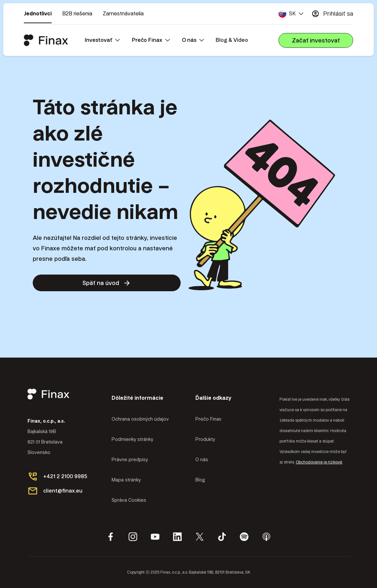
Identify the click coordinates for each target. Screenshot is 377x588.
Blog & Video (232, 40)
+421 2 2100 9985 (65, 476)
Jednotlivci (38, 14)
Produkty (205, 439)
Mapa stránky (126, 480)
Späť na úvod (107, 283)
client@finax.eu (63, 491)
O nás (202, 460)
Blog (200, 480)
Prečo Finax (208, 419)
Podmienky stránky (132, 439)
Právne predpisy (130, 460)
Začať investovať (316, 40)
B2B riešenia (77, 14)
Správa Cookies (129, 500)
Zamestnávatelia (123, 14)
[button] (291, 14)
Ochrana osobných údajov (140, 419)
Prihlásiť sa (332, 14)
